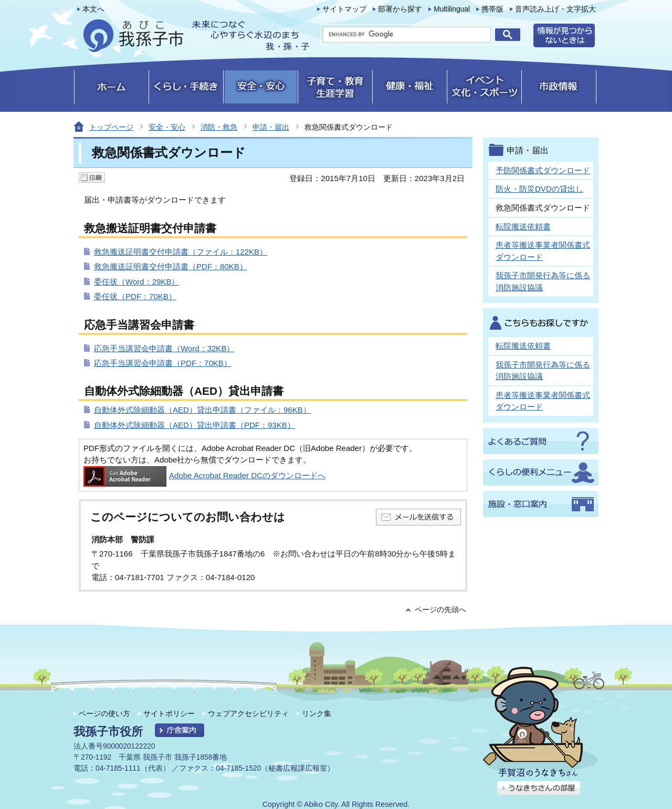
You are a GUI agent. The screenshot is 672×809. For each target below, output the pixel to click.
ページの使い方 (104, 713)
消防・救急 (219, 127)
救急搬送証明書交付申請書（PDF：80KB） (171, 266)
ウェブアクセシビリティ (248, 713)
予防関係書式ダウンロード (543, 170)
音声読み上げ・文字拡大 (555, 9)
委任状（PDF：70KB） (135, 296)
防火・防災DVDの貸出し (539, 189)
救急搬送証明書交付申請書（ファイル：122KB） (181, 252)
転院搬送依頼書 (523, 227)
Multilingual (452, 9)
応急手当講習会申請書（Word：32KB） (164, 348)
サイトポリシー (169, 713)
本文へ (93, 9)
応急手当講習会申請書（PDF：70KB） (163, 363)
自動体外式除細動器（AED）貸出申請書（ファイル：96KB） (202, 410)
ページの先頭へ (440, 610)
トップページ (111, 127)
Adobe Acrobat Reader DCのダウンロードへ (204, 475)
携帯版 (492, 9)
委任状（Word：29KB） (136, 282)
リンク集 (317, 713)
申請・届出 (271, 127)
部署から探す (400, 9)
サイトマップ (344, 9)
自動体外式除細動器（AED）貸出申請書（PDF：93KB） (195, 425)
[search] (407, 35)
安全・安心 (167, 127)
